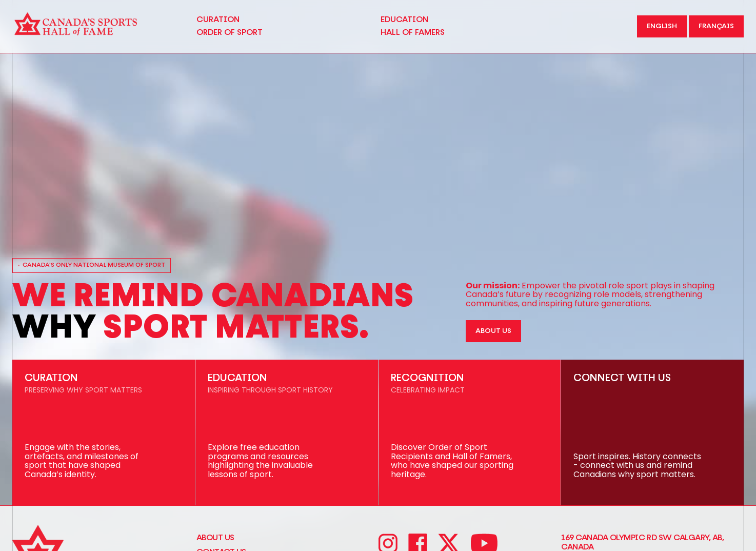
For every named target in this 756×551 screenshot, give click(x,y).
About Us (215, 538)
